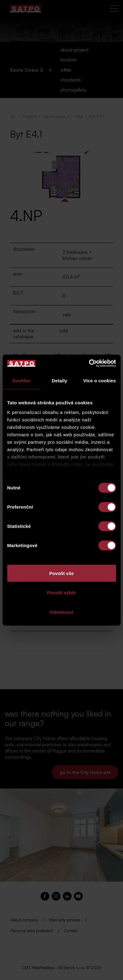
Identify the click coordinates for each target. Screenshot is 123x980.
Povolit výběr (61, 593)
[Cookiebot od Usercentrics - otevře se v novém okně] (89, 363)
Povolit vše (61, 573)
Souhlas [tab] (22, 380)
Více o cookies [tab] (99, 380)
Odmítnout (62, 612)
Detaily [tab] (59, 380)
